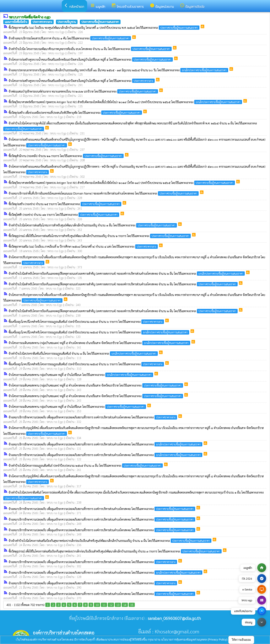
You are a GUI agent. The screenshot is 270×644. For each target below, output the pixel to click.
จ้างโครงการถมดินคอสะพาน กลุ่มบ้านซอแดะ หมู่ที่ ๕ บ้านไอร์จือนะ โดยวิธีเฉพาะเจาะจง (81, 375)
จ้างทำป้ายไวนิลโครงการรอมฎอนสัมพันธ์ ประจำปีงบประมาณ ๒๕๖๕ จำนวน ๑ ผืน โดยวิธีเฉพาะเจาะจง (86, 465)
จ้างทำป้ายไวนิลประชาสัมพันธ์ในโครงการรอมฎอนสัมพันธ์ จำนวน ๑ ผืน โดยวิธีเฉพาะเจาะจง (84, 353)
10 (97, 605)
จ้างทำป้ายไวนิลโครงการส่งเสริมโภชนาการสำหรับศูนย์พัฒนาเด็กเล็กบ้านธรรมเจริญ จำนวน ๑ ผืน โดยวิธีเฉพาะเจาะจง (93, 225)
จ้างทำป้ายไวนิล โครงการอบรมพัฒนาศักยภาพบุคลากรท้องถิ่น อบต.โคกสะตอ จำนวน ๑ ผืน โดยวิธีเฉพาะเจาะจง (91, 49)
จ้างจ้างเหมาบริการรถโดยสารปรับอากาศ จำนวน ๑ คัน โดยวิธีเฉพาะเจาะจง (70, 38)
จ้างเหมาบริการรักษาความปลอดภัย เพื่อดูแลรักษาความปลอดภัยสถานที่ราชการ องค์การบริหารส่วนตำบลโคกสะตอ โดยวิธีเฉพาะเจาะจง (93, 417)
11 (104, 605)
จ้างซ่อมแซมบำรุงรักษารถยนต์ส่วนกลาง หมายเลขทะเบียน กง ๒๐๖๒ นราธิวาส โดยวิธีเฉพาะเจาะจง (84, 91)
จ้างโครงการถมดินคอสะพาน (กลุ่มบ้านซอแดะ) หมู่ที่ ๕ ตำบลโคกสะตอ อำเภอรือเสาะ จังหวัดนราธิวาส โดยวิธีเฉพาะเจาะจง (100, 343)
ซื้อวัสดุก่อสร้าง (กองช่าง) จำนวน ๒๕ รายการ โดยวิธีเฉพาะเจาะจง (65, 204)
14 (125, 605)
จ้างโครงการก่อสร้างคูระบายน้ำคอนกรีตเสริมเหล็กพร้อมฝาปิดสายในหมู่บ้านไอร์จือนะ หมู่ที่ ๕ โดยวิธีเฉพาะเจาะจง (91, 59)
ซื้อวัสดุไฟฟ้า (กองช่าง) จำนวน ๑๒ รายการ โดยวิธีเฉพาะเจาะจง (64, 215)
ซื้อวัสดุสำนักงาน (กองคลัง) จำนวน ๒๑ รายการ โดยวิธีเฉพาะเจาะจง (67, 156)
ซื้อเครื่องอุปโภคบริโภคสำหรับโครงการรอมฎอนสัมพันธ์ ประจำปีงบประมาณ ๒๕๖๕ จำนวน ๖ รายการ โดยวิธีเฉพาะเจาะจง (87, 322)
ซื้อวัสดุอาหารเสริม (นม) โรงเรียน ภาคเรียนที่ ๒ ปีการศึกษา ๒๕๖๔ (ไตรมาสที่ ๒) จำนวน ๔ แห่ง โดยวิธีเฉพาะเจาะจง (84, 246)
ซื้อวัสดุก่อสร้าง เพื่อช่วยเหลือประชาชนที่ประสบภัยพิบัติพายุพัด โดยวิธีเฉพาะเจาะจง (76, 113)
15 (132, 605)
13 (118, 605)
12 (111, 605)
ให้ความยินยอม (241, 640)
